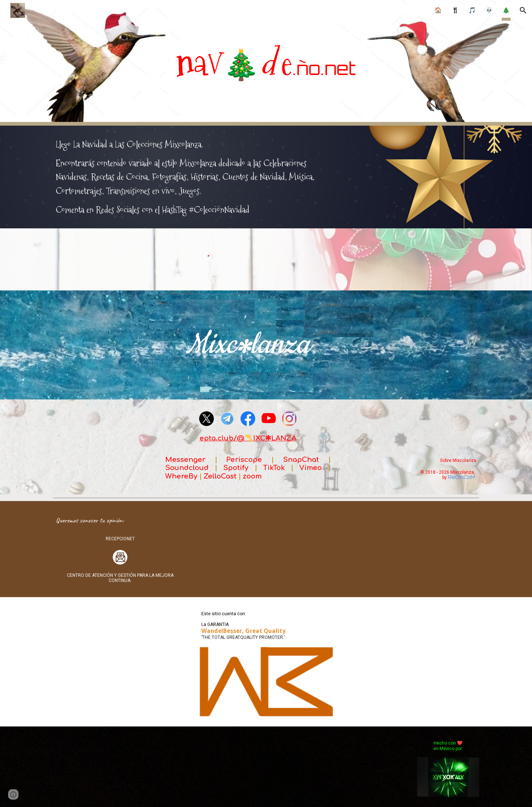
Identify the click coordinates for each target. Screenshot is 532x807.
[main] (266, 63)
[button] (523, 10)
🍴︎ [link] (455, 10)
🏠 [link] (438, 10)
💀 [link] (489, 10)
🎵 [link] (472, 10)
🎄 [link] (506, 10)
